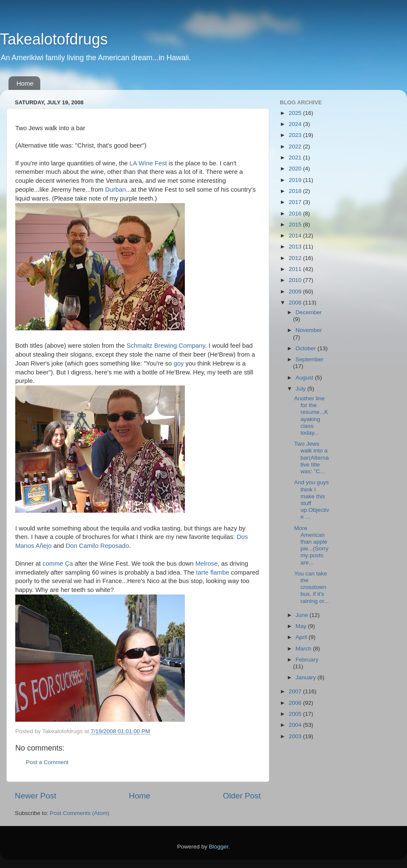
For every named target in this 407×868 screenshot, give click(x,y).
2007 (296, 691)
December (309, 312)
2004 (296, 725)
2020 (296, 169)
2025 (296, 113)
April (302, 637)
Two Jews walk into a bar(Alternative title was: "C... (312, 458)
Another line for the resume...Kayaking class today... (311, 416)
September (309, 359)
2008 (296, 303)
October (307, 348)
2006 (296, 703)
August (305, 378)
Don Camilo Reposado (97, 546)
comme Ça (58, 564)
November (309, 330)
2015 (296, 225)
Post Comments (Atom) (80, 813)
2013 (296, 247)
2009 (296, 292)
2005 (296, 714)
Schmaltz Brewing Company (166, 346)
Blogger (219, 847)
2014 (296, 236)
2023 (296, 135)
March (304, 649)
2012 (296, 258)
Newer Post (36, 796)
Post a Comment (47, 762)
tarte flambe (212, 572)
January (307, 677)
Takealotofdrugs (54, 39)
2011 (296, 269)
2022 (296, 147)
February (307, 660)
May (302, 626)
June (302, 615)
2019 (296, 180)
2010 (296, 280)
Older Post (242, 796)
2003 (296, 736)
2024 (296, 124)
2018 (296, 191)
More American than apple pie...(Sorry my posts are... (311, 545)
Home (25, 83)
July (301, 389)
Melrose (207, 564)
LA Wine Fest (148, 163)
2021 (296, 158)
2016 (296, 214)
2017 (296, 202)
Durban (116, 190)
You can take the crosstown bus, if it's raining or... (312, 587)
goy (178, 363)
